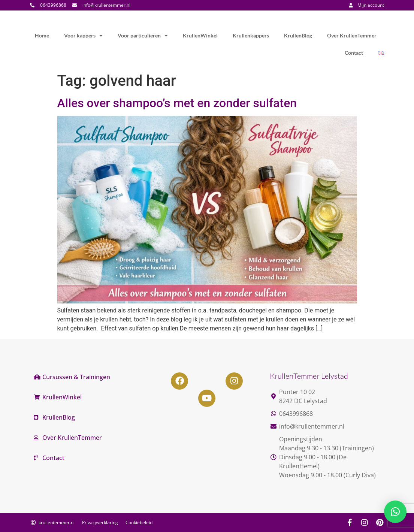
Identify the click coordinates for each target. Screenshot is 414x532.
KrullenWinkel (200, 35)
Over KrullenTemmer (352, 35)
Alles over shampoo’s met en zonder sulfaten (177, 103)
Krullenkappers (251, 35)
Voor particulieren (143, 36)
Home (42, 35)
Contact (354, 53)
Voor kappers (83, 36)
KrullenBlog (298, 35)
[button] (395, 512)
